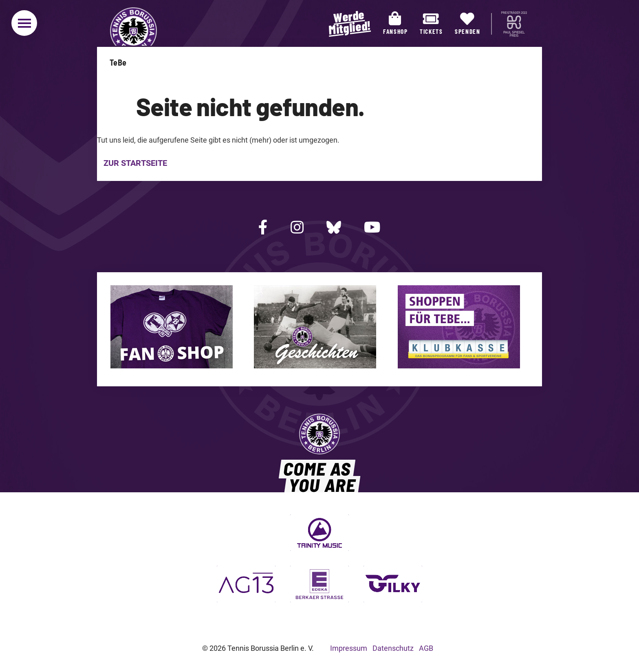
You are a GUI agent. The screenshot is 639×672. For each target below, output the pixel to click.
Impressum (349, 648)
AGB (426, 648)
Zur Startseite (135, 163)
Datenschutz (393, 648)
